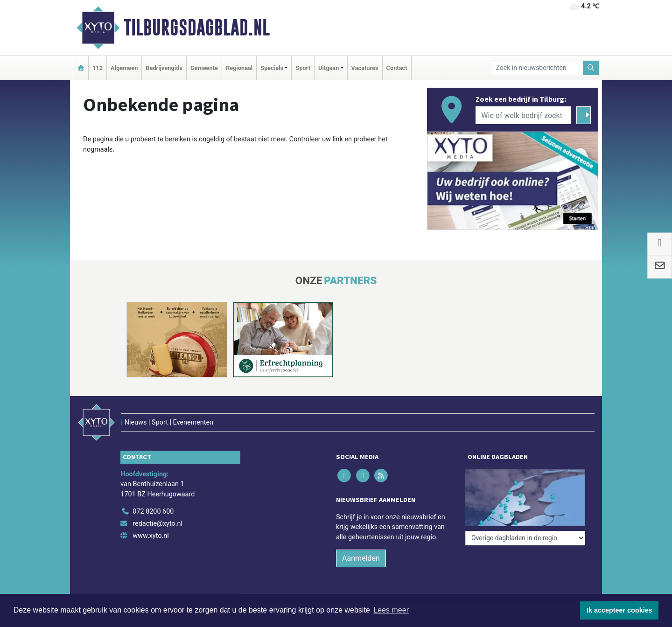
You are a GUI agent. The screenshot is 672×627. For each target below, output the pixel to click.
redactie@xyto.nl (157, 524)
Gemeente (204, 68)
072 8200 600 (153, 512)
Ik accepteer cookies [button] (619, 610)
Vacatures (365, 68)
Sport (303, 68)
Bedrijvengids (164, 68)
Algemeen (124, 68)
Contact (397, 68)
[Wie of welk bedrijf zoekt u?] (523, 115)
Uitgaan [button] (329, 68)
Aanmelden (361, 558)
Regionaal (239, 68)
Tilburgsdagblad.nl (197, 28)
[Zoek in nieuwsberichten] (538, 68)
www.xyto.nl (150, 536)
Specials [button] (272, 68)
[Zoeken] (591, 68)
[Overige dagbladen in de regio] (525, 538)
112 (98, 68)
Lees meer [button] (391, 610)
